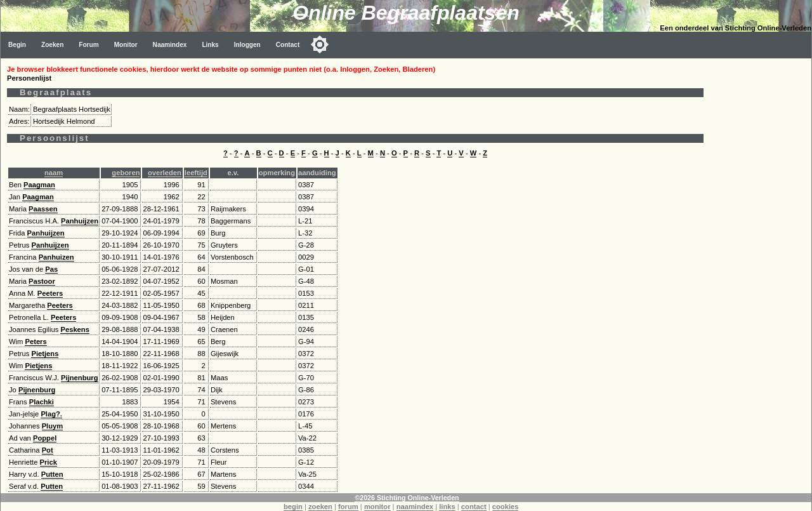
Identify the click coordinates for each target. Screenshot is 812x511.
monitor (377, 507)
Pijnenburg (79, 378)
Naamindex (170, 45)
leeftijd (196, 173)
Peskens (75, 329)
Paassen (43, 209)
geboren (126, 173)
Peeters (50, 293)
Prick (49, 462)
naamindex (415, 507)
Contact (288, 45)
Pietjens (45, 354)
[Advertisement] (761, 249)
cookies (506, 507)
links (447, 507)
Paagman (39, 185)
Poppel (45, 438)
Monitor (126, 45)
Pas (51, 269)
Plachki (42, 402)
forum (348, 507)
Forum (88, 45)
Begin (17, 45)
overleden (165, 173)
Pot (48, 450)
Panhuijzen (80, 221)
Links (210, 45)
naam (54, 173)
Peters (36, 342)
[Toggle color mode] (320, 44)
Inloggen (247, 45)
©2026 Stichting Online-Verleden (407, 498)
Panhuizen (56, 257)
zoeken (320, 507)
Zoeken (52, 45)
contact (474, 507)
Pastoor (42, 281)
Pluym (53, 426)
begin (293, 507)
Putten (52, 474)
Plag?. (51, 414)
